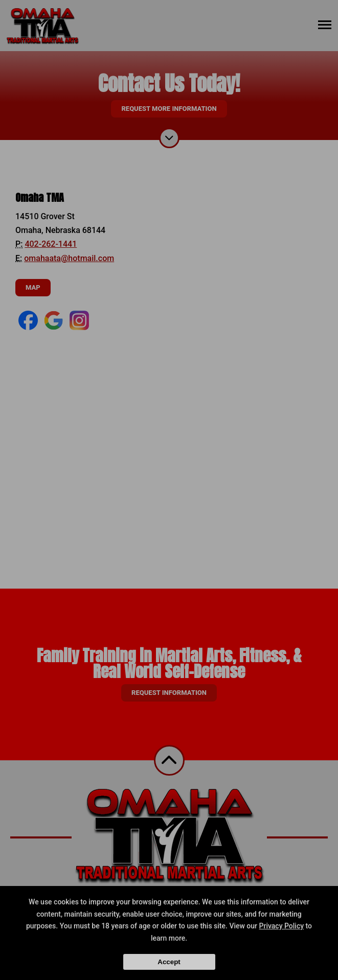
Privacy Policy (282, 926)
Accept (169, 962)
